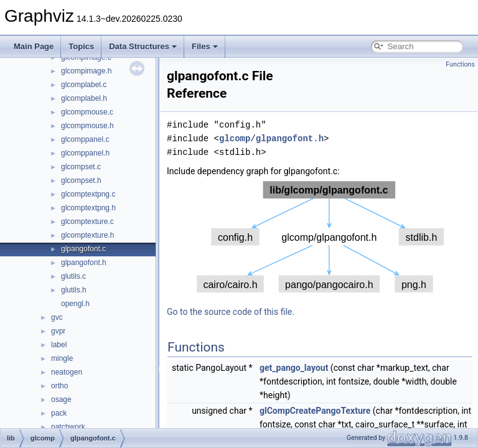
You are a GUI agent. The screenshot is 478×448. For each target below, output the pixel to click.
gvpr (58, 331)
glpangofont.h (84, 263)
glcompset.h (81, 180)
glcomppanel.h (85, 153)
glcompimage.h (86, 71)
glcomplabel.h (84, 98)
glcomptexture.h (87, 235)
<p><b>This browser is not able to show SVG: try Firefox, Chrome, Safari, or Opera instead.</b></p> (320, 237)
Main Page (34, 46)
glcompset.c (81, 167)
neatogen (67, 372)
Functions (460, 64)
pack (59, 413)
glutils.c (73, 276)
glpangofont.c (83, 249)
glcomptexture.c (87, 222)
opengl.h (75, 304)
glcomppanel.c (85, 139)
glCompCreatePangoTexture (315, 411)
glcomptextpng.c (88, 194)
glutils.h (74, 290)
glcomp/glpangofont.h (271, 138)
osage (61, 399)
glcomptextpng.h (88, 208)
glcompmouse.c (87, 112)
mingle (62, 358)
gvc (57, 317)
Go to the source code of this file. (231, 312)
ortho (59, 386)
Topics (81, 46)
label (59, 345)
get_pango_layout (294, 368)
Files (205, 46)
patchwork (68, 427)
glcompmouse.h (87, 126)
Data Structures (143, 46)
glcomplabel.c (84, 85)
